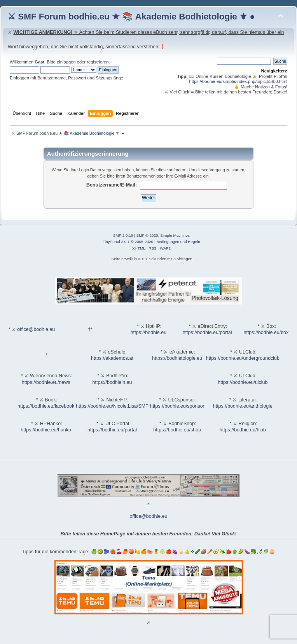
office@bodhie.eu (36, 329)
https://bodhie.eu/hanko (46, 430)
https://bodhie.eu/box (266, 333)
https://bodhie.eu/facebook (46, 406)
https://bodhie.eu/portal (207, 333)
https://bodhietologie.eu (177, 358)
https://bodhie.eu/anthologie (243, 406)
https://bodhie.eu (148, 333)
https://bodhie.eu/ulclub (243, 382)
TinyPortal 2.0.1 (116, 242)
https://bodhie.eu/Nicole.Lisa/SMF (112, 406)
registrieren (98, 62)
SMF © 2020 (147, 235)
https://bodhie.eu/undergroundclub (243, 358)
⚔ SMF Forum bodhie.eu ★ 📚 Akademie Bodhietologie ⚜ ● (131, 17)
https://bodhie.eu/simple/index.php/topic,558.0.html (238, 81)
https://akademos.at (112, 358)
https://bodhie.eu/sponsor (177, 406)
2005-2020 (144, 242)
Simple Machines (175, 235)
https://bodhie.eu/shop (177, 430)
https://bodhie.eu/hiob (243, 430)
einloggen (66, 62)
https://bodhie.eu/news (46, 382)
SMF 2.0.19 (123, 235)
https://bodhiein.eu (112, 382)
